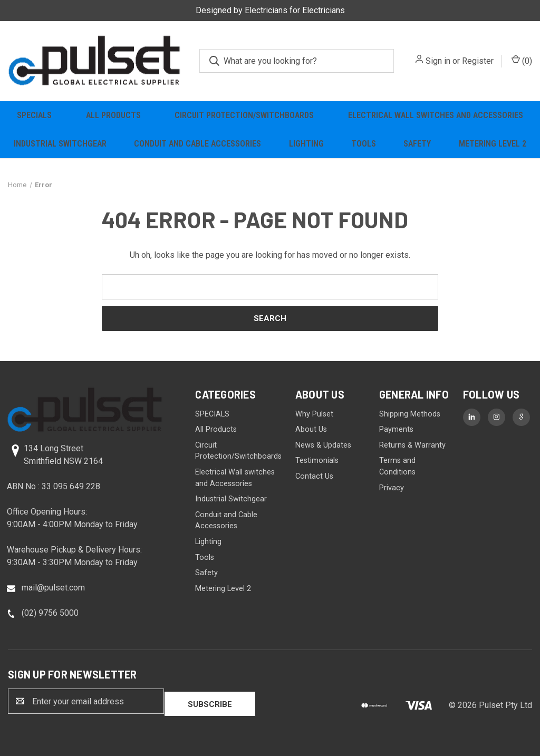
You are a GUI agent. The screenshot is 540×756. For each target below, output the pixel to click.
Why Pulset (314, 414)
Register (478, 61)
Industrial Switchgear (60, 144)
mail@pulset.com (53, 588)
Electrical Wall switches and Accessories (436, 115)
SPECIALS (34, 115)
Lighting (306, 144)
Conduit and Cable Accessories (197, 144)
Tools (364, 144)
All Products (113, 115)
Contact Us (314, 476)
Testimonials (317, 461)
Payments (396, 429)
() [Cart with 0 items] (522, 60)
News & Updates (323, 445)
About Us (311, 429)
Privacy (392, 488)
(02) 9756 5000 (50, 613)
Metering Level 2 (493, 144)
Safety (417, 144)
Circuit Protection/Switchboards (244, 115)
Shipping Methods (410, 414)
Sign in (438, 61)
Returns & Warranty (412, 445)
